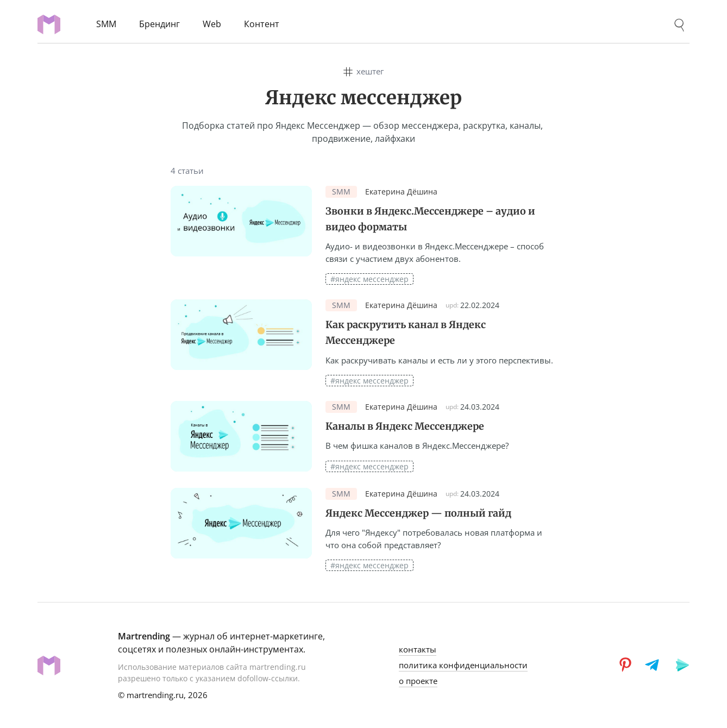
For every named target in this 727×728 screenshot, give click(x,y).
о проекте (418, 681)
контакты (418, 649)
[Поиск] (679, 25)
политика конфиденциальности (463, 665)
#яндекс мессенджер (369, 279)
